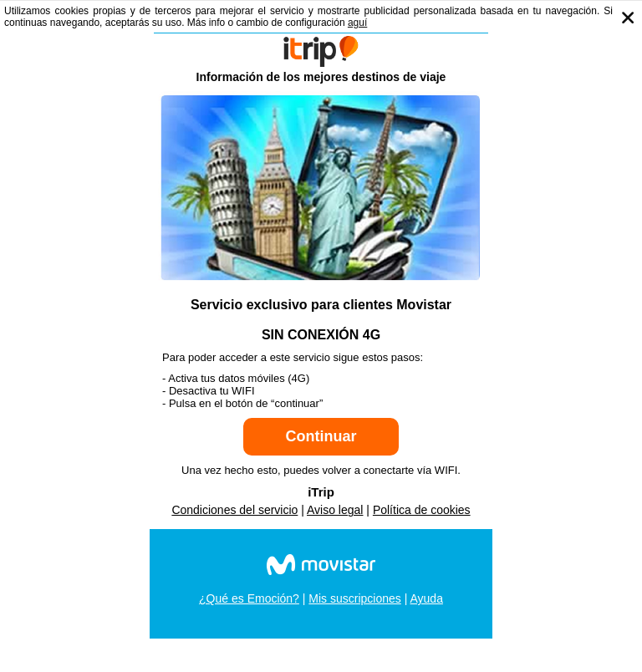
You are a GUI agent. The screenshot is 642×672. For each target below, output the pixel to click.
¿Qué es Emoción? (249, 598)
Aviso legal (335, 510)
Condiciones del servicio (234, 510)
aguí (357, 23)
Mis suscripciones (354, 598)
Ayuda (426, 598)
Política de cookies (422, 510)
